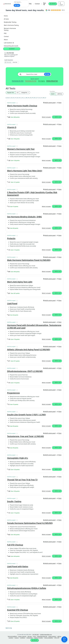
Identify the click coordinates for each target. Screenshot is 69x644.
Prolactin (11, 238)
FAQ (30, 4)
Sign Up (44, 4)
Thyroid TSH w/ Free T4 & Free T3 (22, 480)
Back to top (9, 628)
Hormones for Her (31, 81)
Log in (61, 4)
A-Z (18, 93)
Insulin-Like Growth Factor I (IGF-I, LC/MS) (26, 415)
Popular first (11, 93)
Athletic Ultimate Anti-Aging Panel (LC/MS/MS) (29, 350)
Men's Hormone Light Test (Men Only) (25, 171)
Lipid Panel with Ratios (18, 566)
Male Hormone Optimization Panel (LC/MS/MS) (29, 260)
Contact (37, 4)
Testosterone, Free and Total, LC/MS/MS (25, 436)
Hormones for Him (18, 81)
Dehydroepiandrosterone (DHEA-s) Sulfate (27, 588)
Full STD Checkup (15, 545)
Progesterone (13, 393)
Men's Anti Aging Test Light (20, 282)
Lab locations (9, 43)
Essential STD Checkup (18, 610)
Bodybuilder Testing (10, 22)
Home (6, 16)
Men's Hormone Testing (11, 25)
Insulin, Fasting (14, 501)
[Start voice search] (17, 5)
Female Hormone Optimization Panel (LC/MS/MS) (30, 523)
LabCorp (60, 94)
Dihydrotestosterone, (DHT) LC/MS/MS (25, 371)
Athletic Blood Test (52, 81)
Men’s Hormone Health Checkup (22, 106)
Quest (53, 94)
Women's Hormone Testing (10, 29)
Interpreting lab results (11, 46)
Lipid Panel (12, 303)
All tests (6, 19)
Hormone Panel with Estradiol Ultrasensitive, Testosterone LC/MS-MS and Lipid (34, 326)
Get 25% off (53, 4)
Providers (52, 91)
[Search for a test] (21, 74)
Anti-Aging (41, 81)
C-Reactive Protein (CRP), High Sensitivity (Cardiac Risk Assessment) (32, 194)
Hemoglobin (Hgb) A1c (18, 458)
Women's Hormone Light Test (21, 149)
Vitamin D (12, 127)
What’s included (46, 117)
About (6, 40)
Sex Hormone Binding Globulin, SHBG (24, 217)
